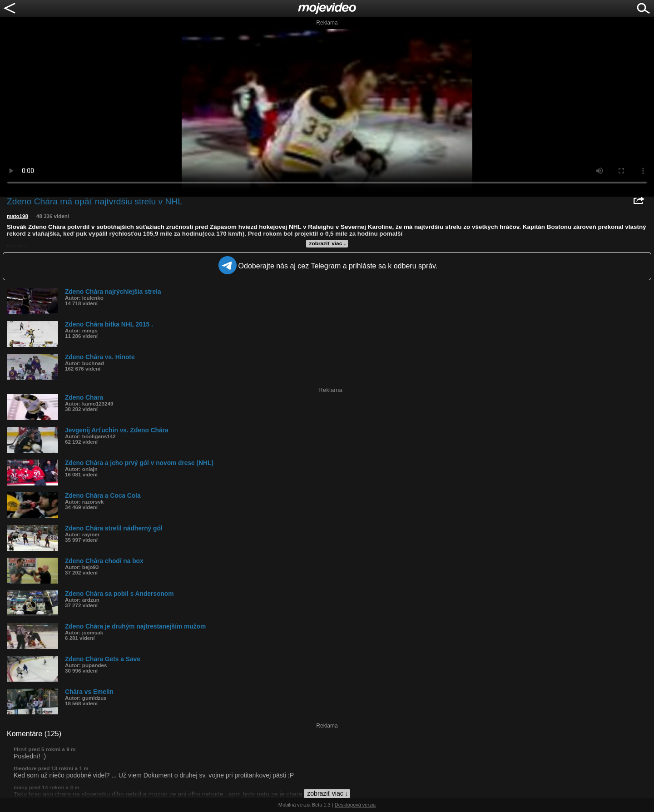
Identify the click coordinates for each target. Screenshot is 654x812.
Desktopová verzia (355, 805)
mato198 (17, 216)
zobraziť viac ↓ (328, 243)
